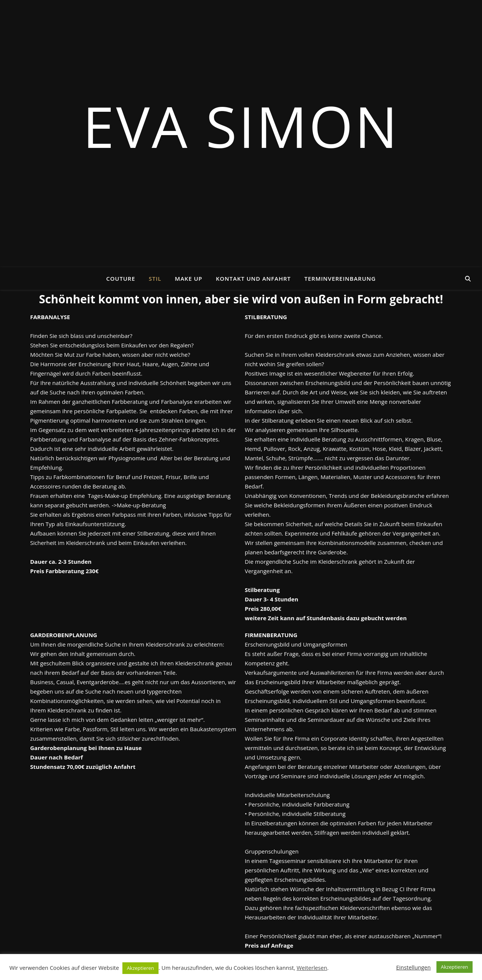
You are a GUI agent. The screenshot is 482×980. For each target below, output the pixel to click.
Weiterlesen (312, 968)
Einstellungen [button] (413, 967)
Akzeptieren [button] (140, 968)
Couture (121, 278)
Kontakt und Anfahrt (253, 278)
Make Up (188, 278)
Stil (155, 278)
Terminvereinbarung (340, 278)
